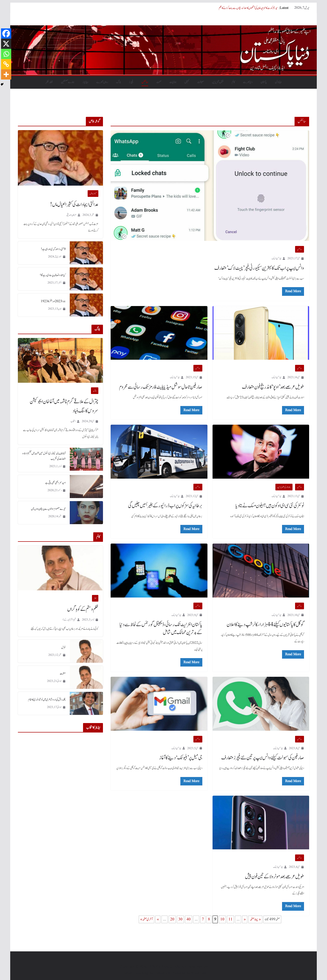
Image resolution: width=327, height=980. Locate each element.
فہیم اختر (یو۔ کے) (69, 620)
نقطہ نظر (49, 82)
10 (222, 919)
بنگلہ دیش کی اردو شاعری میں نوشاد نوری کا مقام (47, 700)
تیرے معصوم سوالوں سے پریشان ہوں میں (48, 509)
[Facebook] (6, 33)
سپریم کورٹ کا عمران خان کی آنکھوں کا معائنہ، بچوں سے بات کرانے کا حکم (248, 8)
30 (180, 919)
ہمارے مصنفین (68, 82)
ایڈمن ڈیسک (276, 258)
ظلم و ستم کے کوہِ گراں (83, 609)
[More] (6, 74)
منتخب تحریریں (218, 82)
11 (230, 919)
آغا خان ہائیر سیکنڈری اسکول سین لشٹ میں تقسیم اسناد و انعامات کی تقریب (44, 456)
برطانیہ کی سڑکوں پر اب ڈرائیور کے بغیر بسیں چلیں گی (165, 506)
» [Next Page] (158, 919)
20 (172, 919)
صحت (159, 82)
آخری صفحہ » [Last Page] (147, 919)
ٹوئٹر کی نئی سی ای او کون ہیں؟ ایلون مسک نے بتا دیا (270, 506)
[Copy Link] (6, 64)
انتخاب (73, 421)
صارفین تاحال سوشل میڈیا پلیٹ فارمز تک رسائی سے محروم (161, 387)
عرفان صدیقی (71, 215)
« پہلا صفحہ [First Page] (255, 919)
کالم (233, 82)
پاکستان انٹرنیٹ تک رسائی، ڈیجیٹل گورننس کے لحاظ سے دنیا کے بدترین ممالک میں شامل (161, 629)
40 (189, 919)
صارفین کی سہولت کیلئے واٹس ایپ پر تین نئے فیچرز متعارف (263, 758)
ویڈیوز (85, 82)
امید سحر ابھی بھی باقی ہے (55, 483)
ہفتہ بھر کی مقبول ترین (284, 487)
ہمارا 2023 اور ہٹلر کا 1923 (53, 301)
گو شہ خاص (93, 194)
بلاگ (118, 82)
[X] (6, 44)
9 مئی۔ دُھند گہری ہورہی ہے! (53, 249)
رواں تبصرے (102, 82)
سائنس (145, 82)
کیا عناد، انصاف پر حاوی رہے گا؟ (53, 275)
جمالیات (173, 82)
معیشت (201, 82)
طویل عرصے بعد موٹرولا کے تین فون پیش (275, 877)
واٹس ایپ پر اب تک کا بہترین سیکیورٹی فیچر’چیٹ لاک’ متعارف (259, 268)
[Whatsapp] (6, 54)
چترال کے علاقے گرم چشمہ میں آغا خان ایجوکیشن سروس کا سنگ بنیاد (64, 406)
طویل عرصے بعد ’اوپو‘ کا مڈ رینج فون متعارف (273, 387)
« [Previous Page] (245, 919)
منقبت (63, 673)
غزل (63, 647)
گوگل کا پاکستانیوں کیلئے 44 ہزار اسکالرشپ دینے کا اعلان (265, 625)
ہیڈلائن (278, 82)
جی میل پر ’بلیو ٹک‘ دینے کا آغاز (181, 758)
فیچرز (131, 82)
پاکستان (264, 82)
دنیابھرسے (248, 82)
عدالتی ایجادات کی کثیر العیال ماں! (74, 205)
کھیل (187, 82)
